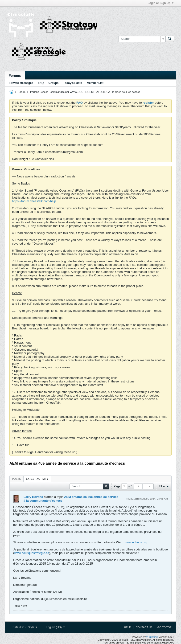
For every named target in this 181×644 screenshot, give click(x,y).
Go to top (165, 627)
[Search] (142, 39)
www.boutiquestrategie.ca (32, 553)
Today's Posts (73, 83)
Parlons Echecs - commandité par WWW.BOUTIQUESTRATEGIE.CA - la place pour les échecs (85, 92)
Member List (95, 83)
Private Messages (21, 83)
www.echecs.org (136, 542)
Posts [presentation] (16, 479)
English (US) (55, 627)
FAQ (41, 83)
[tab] (16, 479)
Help (127, 627)
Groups (53, 83)
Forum (22, 92)
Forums (15, 76)
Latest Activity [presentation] (37, 479)
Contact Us (144, 627)
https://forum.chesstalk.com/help (34, 201)
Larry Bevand (33, 497)
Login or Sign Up (160, 3)
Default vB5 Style (25, 627)
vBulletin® (152, 637)
